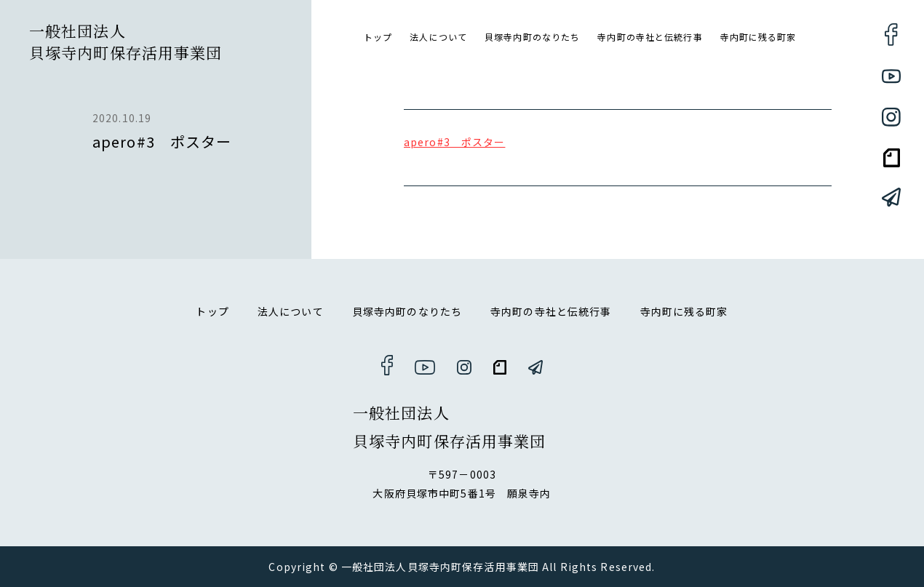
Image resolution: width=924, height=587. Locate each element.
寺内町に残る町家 (758, 37)
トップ (378, 37)
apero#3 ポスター (454, 142)
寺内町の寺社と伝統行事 (650, 37)
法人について (438, 37)
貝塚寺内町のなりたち (532, 37)
